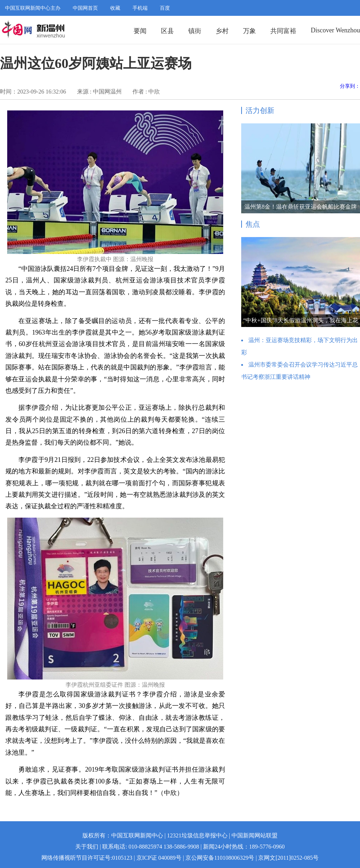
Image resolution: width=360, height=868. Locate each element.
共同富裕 (283, 31)
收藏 (115, 8)
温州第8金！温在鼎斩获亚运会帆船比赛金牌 (301, 207)
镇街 (195, 31)
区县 (167, 31)
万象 (249, 31)
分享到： (350, 86)
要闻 (140, 31)
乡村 (222, 31)
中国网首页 (85, 8)
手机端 (140, 8)
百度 (165, 8)
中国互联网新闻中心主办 (33, 8)
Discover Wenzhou (335, 30)
